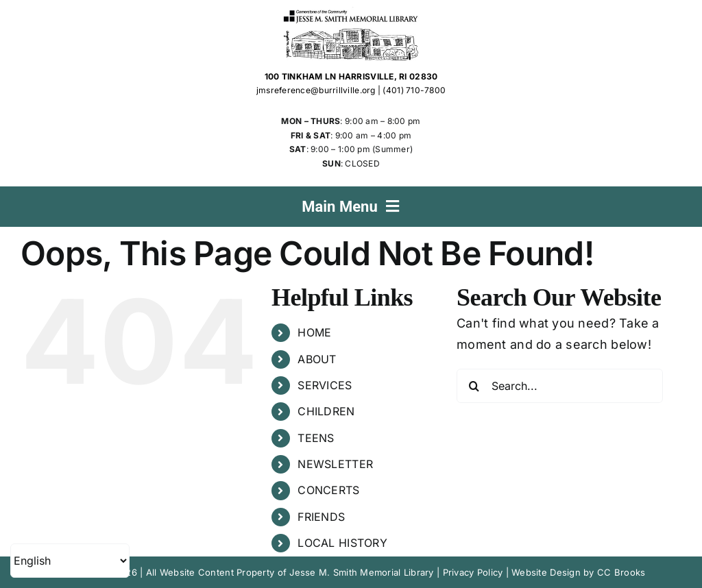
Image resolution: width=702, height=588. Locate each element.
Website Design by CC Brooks (578, 572)
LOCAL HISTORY (342, 543)
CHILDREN (326, 411)
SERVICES (325, 385)
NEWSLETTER (335, 464)
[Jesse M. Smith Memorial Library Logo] (351, 13)
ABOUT (317, 359)
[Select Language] (70, 561)
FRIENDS (321, 517)
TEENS (316, 438)
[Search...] (560, 386)
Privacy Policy (473, 572)
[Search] (474, 386)
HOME (314, 332)
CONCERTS (328, 490)
